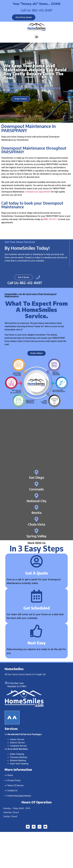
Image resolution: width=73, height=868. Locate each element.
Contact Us (12, 791)
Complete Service (18, 746)
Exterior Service (17, 743)
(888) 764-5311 (50, 219)
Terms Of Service (15, 785)
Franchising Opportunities (19, 796)
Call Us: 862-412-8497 (37, 10)
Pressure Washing (19, 757)
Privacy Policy (14, 780)
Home (10, 775)
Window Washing (18, 760)
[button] (36, 37)
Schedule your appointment (38, 192)
